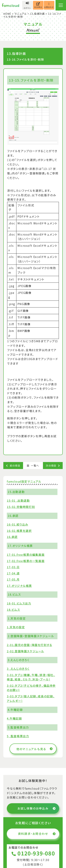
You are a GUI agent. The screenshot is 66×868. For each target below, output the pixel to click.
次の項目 (53, 466)
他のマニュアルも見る (35, 749)
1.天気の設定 (16, 627)
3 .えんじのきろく (18, 669)
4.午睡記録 (14, 718)
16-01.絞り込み (18, 524)
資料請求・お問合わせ (37, 834)
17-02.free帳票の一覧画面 (26, 561)
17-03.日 (13, 567)
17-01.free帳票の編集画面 (26, 554)
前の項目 (13, 466)
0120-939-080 (33, 853)
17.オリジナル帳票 (19, 585)
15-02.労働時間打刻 (21, 507)
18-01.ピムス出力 (19, 603)
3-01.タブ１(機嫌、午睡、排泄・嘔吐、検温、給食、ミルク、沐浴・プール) (31, 677)
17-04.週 (13, 573)
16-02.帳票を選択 (19, 531)
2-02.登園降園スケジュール (25, 651)
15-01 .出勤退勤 (18, 500)
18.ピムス (13, 609)
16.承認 (12, 537)
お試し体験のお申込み (37, 808)
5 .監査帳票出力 (18, 736)
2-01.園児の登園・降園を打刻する (30, 645)
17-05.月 (13, 579)
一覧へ (33, 466)
